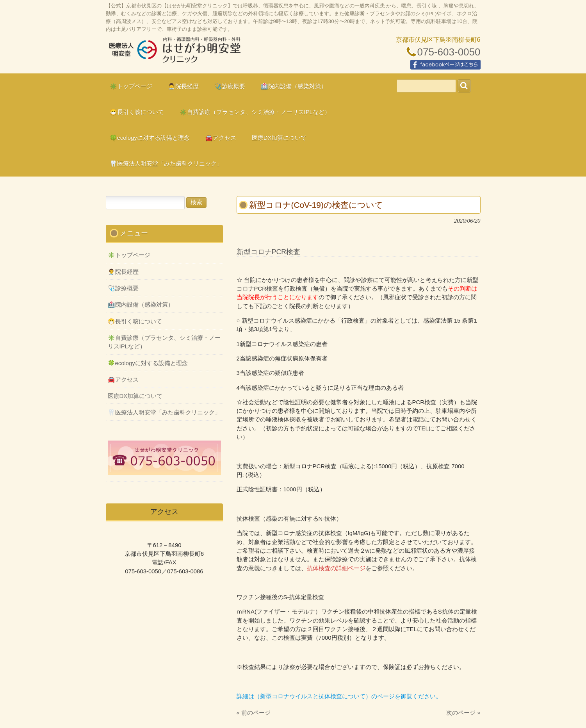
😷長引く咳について (135, 321)
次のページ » (463, 713)
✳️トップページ (129, 255)
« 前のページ (254, 713)
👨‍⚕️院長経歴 (123, 272)
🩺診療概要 (123, 288)
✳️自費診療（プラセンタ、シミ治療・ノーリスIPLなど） (164, 342)
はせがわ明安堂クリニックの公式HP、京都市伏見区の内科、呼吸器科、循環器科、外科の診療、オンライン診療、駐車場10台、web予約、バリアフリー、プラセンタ (174, 53)
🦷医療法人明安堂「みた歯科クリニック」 (164, 412)
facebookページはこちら (445, 65)
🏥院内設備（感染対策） (141, 305)
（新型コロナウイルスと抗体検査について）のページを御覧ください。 (348, 696)
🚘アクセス (123, 380)
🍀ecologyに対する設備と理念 (148, 363)
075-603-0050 (449, 52)
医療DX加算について (135, 396)
